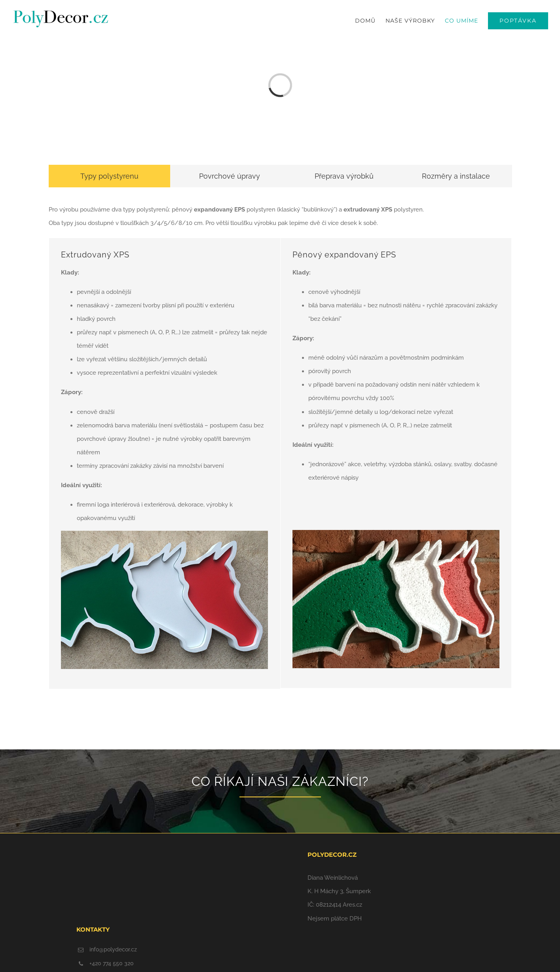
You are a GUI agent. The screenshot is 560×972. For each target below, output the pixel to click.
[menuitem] (370, 21)
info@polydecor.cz (113, 949)
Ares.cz (352, 905)
